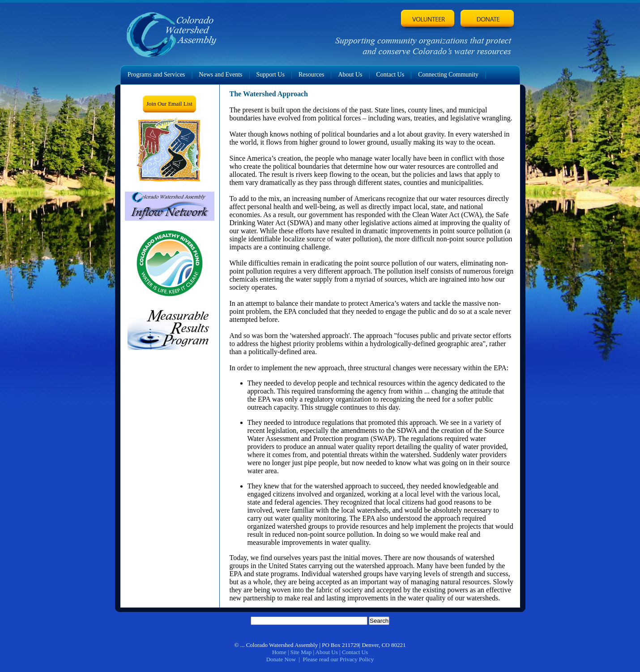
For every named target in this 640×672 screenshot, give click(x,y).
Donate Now (281, 659)
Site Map (301, 652)
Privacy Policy (357, 659)
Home (279, 652)
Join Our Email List (169, 104)
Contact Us (355, 652)
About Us (327, 652)
